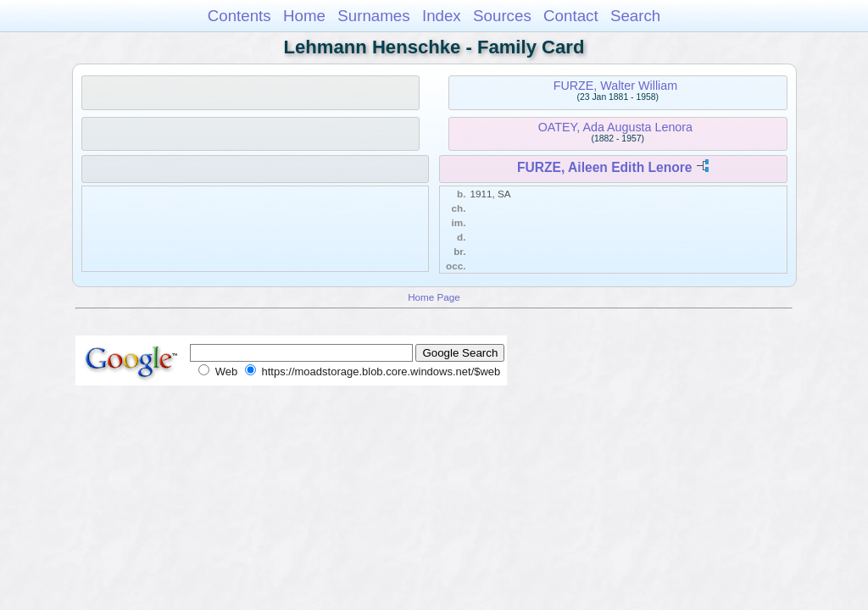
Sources (502, 16)
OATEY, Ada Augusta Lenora (615, 127)
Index (442, 16)
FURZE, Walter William (615, 86)
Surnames (373, 16)
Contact (571, 16)
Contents (239, 16)
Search (635, 16)
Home (304, 16)
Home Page (434, 297)
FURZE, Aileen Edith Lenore (605, 167)
